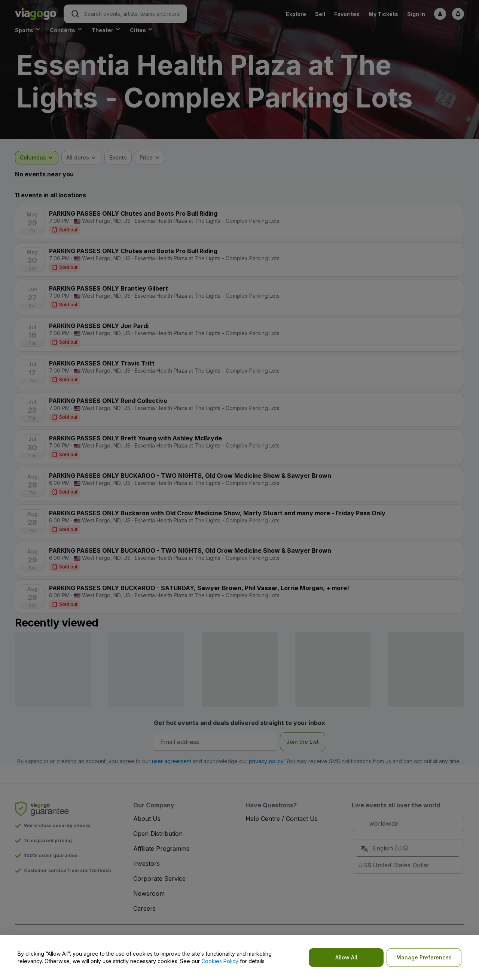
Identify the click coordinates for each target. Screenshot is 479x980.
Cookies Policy (220, 961)
